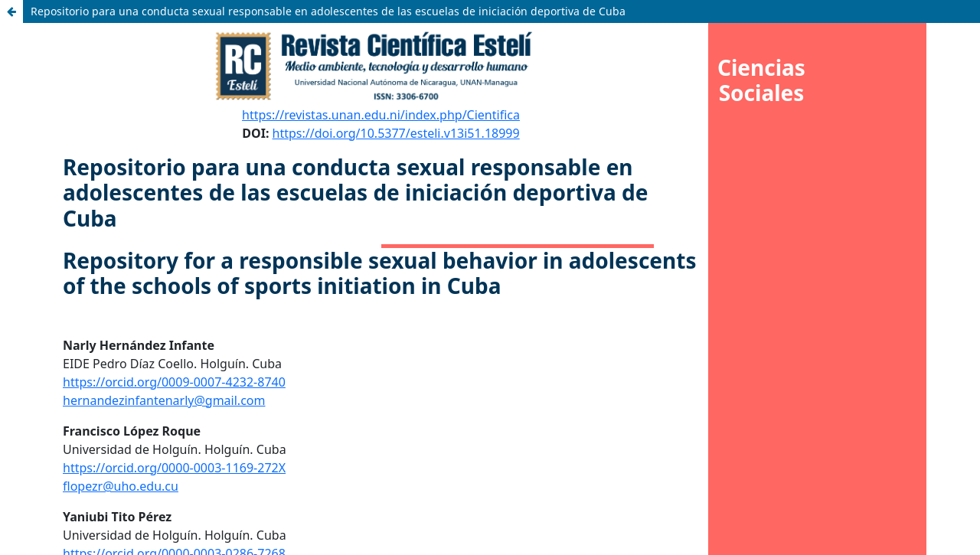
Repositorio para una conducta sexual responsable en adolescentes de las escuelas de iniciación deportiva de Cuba (328, 11)
